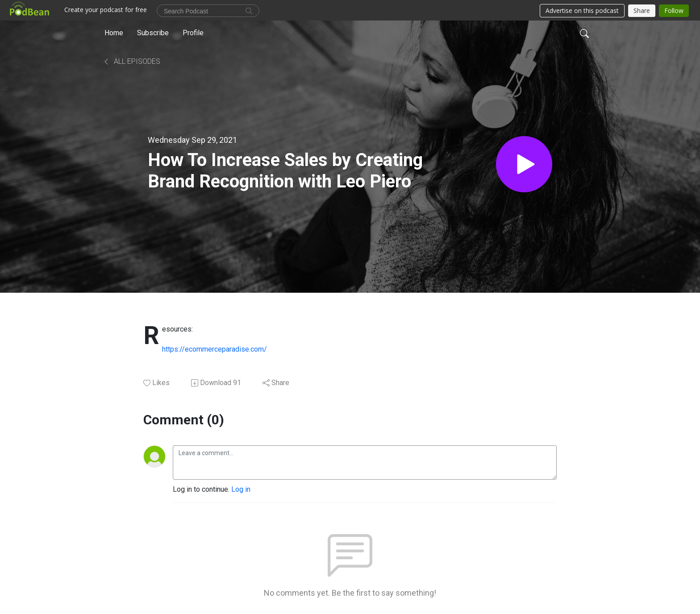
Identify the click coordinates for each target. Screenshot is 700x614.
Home (114, 33)
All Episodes (131, 61)
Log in (241, 489)
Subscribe (153, 33)
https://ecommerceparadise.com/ (215, 349)
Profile (193, 33)
